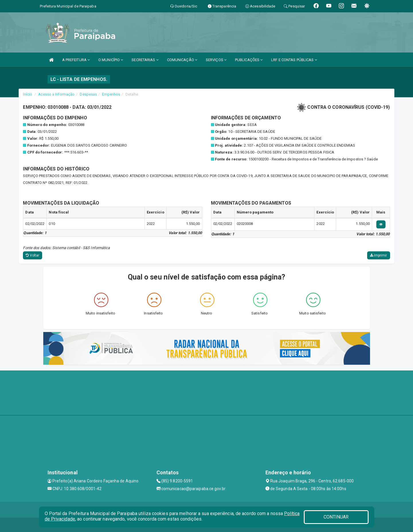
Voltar (33, 255)
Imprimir (379, 255)
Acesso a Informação (56, 94)
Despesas (88, 94)
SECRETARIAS (145, 60)
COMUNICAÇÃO (182, 60)
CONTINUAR (336, 517)
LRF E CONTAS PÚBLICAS (294, 60)
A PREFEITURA (76, 60)
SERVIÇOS (216, 60)
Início (28, 94)
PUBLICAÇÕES (249, 60)
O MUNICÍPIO (111, 60)
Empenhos (111, 94)
